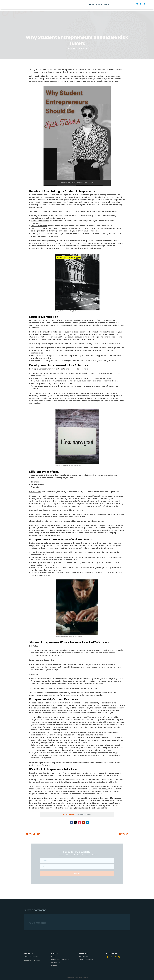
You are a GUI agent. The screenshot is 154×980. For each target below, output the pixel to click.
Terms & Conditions (86, 957)
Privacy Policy (83, 954)
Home (91, 5)
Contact (54, 964)
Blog (98, 5)
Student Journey (84, 812)
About (107, 5)
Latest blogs (56, 960)
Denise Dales (72, 46)
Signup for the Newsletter (60, 957)
